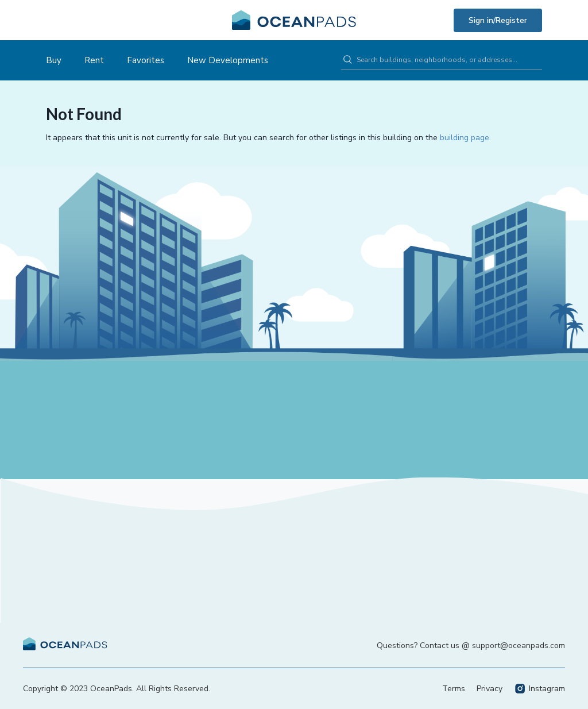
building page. (465, 138)
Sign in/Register (498, 20)
